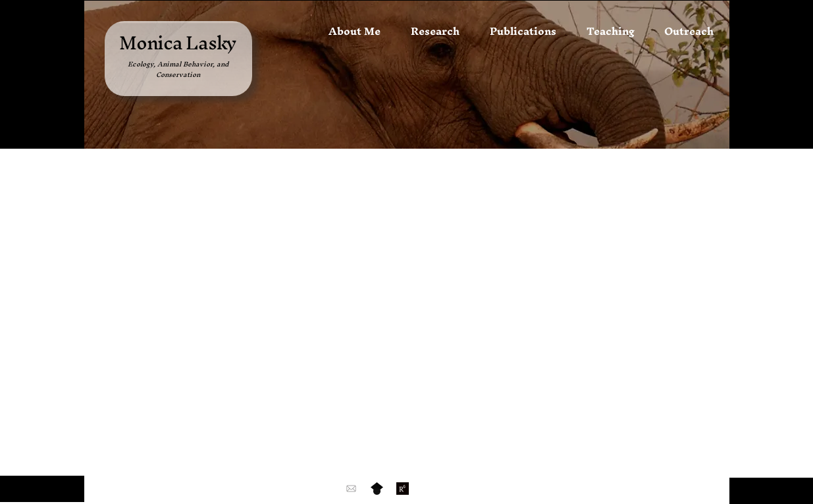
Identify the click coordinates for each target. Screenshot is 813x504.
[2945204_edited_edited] (403, 489)
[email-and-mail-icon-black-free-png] (351, 489)
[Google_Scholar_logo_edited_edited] (377, 489)
